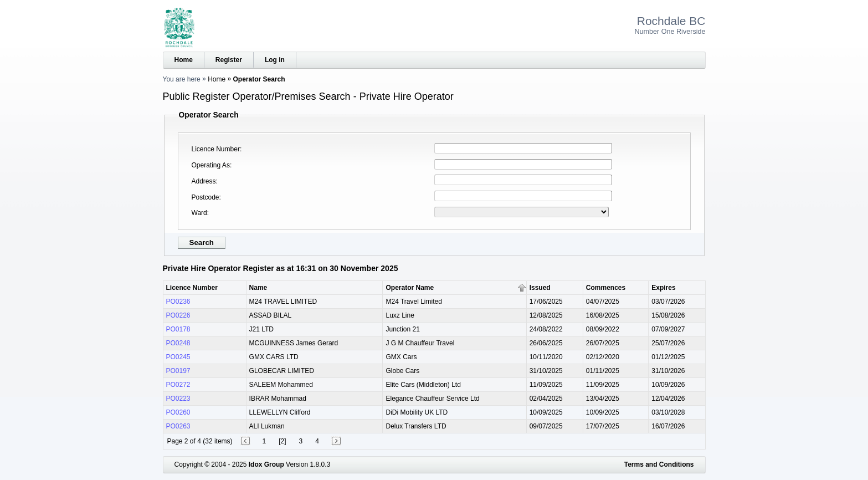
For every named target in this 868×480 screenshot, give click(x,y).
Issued (540, 288)
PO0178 (178, 329)
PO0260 (178, 412)
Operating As (211, 165)
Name (258, 288)
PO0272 (178, 385)
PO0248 (178, 343)
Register (229, 60)
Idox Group (266, 464)
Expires (663, 288)
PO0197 (178, 371)
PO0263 (178, 426)
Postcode (206, 197)
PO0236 (178, 302)
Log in (275, 60)
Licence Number (216, 149)
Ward (199, 213)
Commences (606, 288)
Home (184, 60)
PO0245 (178, 357)
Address (204, 181)
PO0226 (178, 315)
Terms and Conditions (659, 464)
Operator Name (410, 288)
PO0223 (178, 399)
